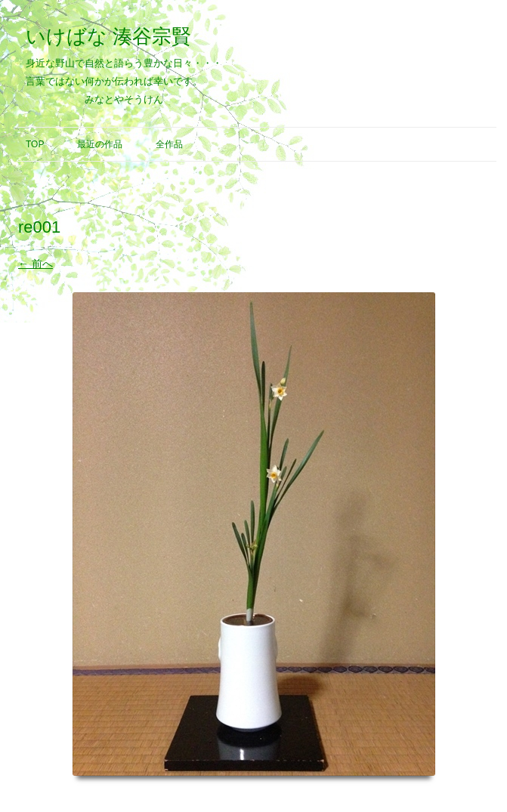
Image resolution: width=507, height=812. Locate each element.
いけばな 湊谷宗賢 (108, 36)
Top (35, 144)
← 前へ (36, 264)
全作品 (169, 144)
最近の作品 (100, 144)
